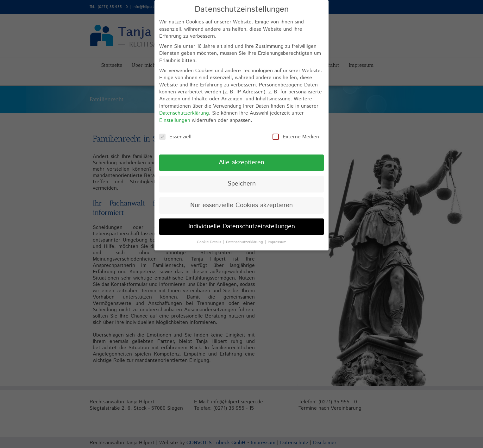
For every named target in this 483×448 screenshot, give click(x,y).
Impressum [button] (277, 242)
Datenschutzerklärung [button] (245, 242)
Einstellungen (175, 120)
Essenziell (175, 137)
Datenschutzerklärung (184, 113)
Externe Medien (296, 137)
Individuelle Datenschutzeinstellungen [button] (242, 227)
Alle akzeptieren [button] (241, 163)
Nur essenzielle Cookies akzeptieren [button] (241, 205)
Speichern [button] (242, 184)
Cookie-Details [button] (210, 242)
